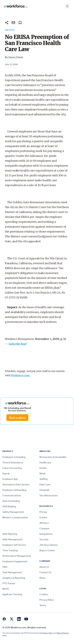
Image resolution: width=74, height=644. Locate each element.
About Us (44, 567)
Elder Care (45, 484)
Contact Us (45, 572)
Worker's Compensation (15, 517)
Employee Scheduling (14, 457)
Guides (43, 517)
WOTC (6, 589)
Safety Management (13, 512)
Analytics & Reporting (14, 578)
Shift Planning (10, 534)
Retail (42, 474)
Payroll (6, 474)
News (42, 578)
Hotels (43, 468)
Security (44, 539)
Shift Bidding (9, 506)
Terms (43, 605)
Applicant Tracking (12, 594)
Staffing (44, 479)
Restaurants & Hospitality (53, 457)
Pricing (43, 512)
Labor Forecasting (12, 468)
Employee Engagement (15, 561)
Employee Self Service (14, 545)
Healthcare (45, 463)
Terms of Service (63, 633)
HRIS (5, 567)
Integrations (46, 534)
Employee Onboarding (14, 490)
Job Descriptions (49, 545)
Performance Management (17, 556)
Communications (12, 495)
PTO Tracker (9, 583)
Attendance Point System (16, 484)
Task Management (12, 572)
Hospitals (44, 490)
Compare (44, 528)
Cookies (44, 594)
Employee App (10, 479)
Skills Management (12, 539)
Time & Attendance (13, 463)
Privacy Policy (47, 600)
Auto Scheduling (11, 501)
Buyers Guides (47, 550)
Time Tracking (10, 550)
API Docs (44, 523)
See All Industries (49, 495)
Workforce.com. (20, 375)
